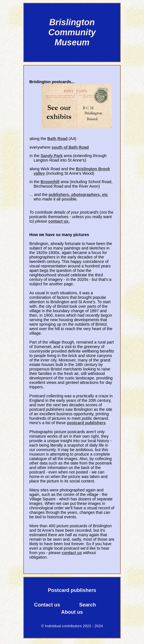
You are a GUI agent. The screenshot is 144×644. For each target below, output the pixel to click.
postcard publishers (86, 423)
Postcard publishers (72, 590)
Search (88, 605)
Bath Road (58, 139)
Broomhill (50, 182)
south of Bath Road (70, 147)
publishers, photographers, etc (78, 195)
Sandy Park (52, 156)
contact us (59, 221)
